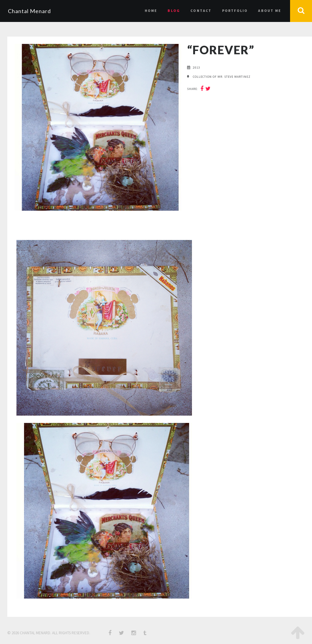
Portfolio (235, 11)
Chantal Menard (29, 11)
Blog (174, 11)
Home (151, 11)
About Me (270, 11)
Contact (201, 11)
